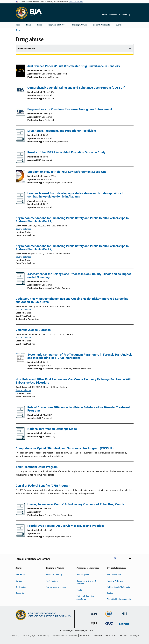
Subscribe (113, 15)
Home (18, 30)
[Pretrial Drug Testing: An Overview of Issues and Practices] (20, 536)
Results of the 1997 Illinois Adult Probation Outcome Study (66, 152)
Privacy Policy (44, 636)
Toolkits (80, 590)
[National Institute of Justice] (124, 616)
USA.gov (123, 636)
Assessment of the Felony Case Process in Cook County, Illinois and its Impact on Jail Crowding (79, 276)
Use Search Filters (27, 49)
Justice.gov (134, 636)
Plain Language (29, 636)
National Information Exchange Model (52, 429)
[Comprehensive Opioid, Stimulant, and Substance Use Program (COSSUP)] (21, 91)
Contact (19, 581)
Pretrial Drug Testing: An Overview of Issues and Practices (66, 526)
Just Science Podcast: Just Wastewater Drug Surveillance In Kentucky (74, 66)
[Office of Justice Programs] (22, 13)
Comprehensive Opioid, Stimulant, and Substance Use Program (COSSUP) (76, 88)
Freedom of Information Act (105, 636)
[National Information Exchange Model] (20, 439)
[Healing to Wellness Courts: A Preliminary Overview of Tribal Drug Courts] (20, 514)
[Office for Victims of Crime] (109, 625)
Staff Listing (21, 587)
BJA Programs (83, 575)
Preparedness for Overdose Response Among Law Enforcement (70, 109)
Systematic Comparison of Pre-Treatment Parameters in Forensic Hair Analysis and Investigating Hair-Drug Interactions (80, 356)
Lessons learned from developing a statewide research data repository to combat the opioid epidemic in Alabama (76, 195)
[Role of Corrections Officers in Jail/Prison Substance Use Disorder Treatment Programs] (20, 417)
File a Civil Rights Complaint (119, 599)
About (105, 15)
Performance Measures (56, 587)
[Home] (36, 13)
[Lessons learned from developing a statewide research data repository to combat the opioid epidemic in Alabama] (20, 203)
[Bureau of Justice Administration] (94, 616)
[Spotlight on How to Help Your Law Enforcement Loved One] (21, 177)
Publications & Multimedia (118, 587)
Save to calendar (23, 229)
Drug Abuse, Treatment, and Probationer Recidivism (62, 131)
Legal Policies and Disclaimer (65, 636)
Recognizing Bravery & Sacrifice (86, 582)
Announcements (114, 575)
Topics (110, 593)
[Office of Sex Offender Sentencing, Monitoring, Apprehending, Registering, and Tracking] (124, 625)
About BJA (20, 575)
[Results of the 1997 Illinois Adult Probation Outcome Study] (20, 162)
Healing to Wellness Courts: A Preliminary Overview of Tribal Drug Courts (76, 504)
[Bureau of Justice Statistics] (109, 617)
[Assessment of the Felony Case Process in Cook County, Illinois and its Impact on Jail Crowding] (20, 284)
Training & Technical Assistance (85, 597)
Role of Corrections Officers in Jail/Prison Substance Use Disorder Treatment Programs (79, 409)
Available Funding (54, 575)
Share (134, 17)
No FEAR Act (85, 636)
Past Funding (52, 581)
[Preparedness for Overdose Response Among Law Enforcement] (21, 112)
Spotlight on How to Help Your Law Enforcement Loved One (67, 172)
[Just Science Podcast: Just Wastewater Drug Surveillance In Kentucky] (21, 71)
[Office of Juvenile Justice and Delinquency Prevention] (94, 626)
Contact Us (124, 15)
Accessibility (14, 636)
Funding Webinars (115, 581)
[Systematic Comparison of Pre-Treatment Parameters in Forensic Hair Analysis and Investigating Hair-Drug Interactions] (21, 360)
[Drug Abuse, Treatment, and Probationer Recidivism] (20, 141)
